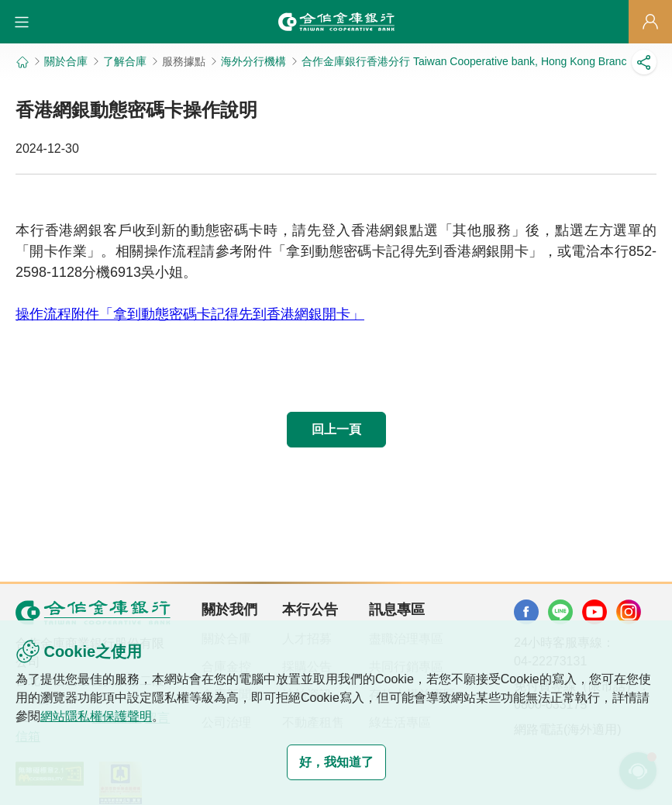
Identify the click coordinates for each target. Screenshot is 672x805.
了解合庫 (125, 61)
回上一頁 (336, 429)
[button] (22, 22)
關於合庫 (66, 61)
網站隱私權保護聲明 (96, 716)
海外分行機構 (253, 61)
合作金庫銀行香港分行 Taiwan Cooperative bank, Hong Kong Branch (467, 61)
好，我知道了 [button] (336, 762)
